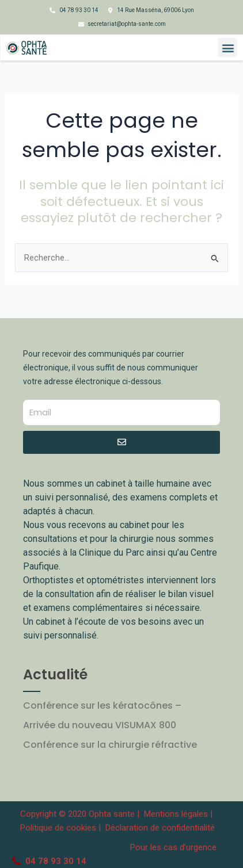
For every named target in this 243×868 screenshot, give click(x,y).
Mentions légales (177, 814)
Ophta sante (112, 814)
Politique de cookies (58, 828)
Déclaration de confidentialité (160, 828)
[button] (228, 47)
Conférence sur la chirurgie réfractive (110, 745)
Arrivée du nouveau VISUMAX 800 (100, 725)
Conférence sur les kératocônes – (102, 706)
